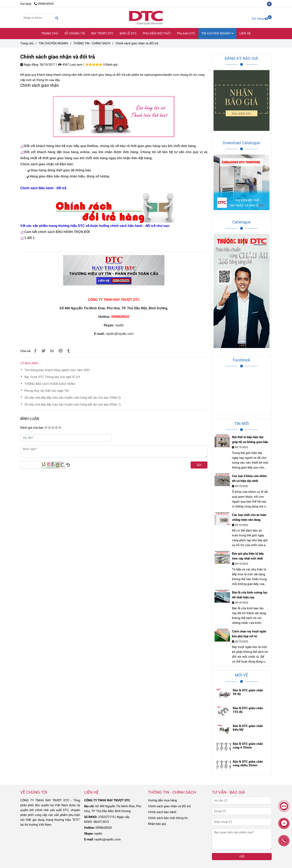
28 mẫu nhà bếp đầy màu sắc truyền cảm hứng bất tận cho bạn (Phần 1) (72, 405)
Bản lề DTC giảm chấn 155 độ (248, 710)
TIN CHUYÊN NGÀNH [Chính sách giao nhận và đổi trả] (53, 43)
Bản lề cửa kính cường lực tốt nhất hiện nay (250, 595)
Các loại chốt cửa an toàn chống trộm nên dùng (249, 517)
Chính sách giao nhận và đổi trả (169, 806)
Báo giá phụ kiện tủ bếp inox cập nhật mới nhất (248, 556)
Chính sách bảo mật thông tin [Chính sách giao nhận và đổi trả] (168, 818)
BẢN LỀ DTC (128, 33)
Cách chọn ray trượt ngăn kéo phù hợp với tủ (249, 634)
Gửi (199, 465)
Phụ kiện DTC (186, 33)
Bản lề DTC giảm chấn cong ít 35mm (248, 746)
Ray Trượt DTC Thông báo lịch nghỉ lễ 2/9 (52, 377)
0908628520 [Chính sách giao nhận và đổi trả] (44, 4)
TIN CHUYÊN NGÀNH (217, 33)
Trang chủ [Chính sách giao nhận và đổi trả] (27, 43)
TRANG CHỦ (50, 33)
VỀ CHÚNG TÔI (75, 33)
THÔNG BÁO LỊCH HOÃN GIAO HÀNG (50, 384)
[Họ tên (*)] (242, 801)
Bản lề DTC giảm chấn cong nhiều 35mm (248, 763)
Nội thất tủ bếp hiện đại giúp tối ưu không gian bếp (250, 440)
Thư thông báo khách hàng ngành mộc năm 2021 (57, 370)
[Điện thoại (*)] (242, 822)
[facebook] (270, 4)
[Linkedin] (52, 351)
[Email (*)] (242, 811)
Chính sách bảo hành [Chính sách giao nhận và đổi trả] (162, 812)
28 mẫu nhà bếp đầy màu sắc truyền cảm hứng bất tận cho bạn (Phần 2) (72, 398)
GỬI (242, 856)
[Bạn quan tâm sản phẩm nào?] (242, 839)
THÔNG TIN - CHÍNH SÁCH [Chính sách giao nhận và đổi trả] (92, 43)
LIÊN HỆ (245, 33)
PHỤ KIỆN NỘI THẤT (157, 33)
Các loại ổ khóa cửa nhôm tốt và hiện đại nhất (249, 478)
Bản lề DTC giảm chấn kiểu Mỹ (248, 728)
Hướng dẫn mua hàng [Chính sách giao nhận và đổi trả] (162, 800)
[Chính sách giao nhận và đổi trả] (146, 18)
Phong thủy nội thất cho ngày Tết (47, 391)
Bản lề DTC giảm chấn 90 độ (248, 692)
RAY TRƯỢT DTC (102, 33)
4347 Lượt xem (70, 65)
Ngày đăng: (30, 65)
